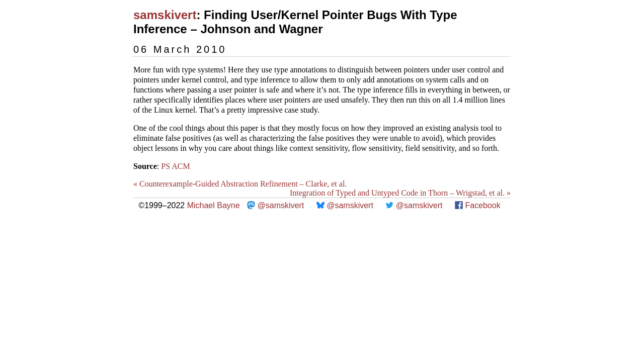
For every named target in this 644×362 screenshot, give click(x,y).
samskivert (165, 15)
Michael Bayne (214, 205)
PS (166, 166)
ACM (181, 166)
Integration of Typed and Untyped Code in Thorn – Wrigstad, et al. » (400, 193)
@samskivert (281, 205)
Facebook (482, 205)
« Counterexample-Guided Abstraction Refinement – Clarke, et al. (240, 184)
